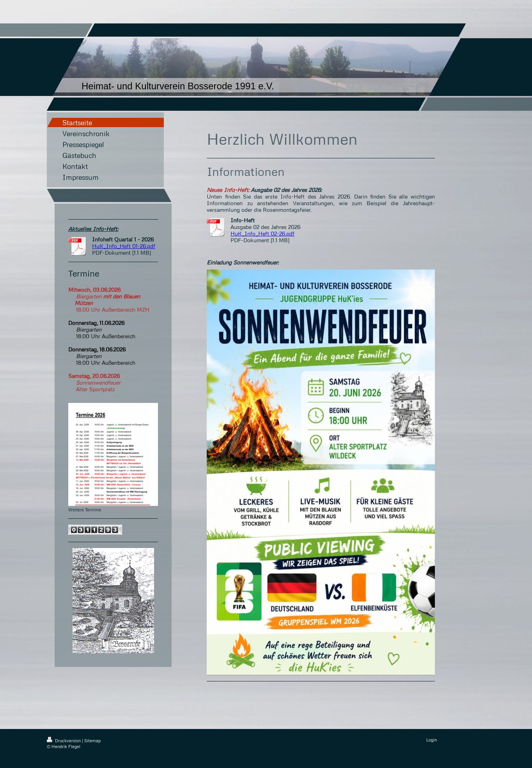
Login (432, 740)
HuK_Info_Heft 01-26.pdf (124, 246)
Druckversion (64, 741)
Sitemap (92, 741)
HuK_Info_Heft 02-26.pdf (262, 233)
